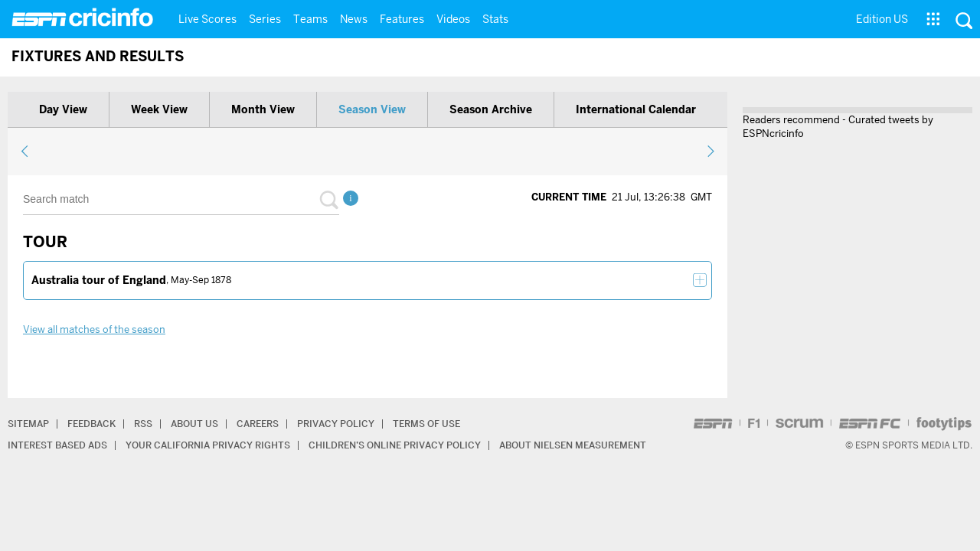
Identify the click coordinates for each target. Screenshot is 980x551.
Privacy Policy (336, 424)
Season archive (491, 109)
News (354, 19)
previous (25, 151)
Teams (310, 19)
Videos (453, 19)
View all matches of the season (94, 329)
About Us (194, 424)
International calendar (636, 109)
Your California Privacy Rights (208, 445)
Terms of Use (426, 424)
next (710, 151)
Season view (372, 109)
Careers (258, 424)
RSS (143, 424)
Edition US (882, 19)
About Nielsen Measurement (573, 445)
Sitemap (28, 424)
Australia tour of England (99, 280)
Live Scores (207, 19)
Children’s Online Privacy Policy (395, 445)
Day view (63, 109)
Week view (159, 109)
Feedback (91, 424)
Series (265, 19)
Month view (263, 109)
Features (402, 19)
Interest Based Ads (57, 445)
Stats (495, 19)
